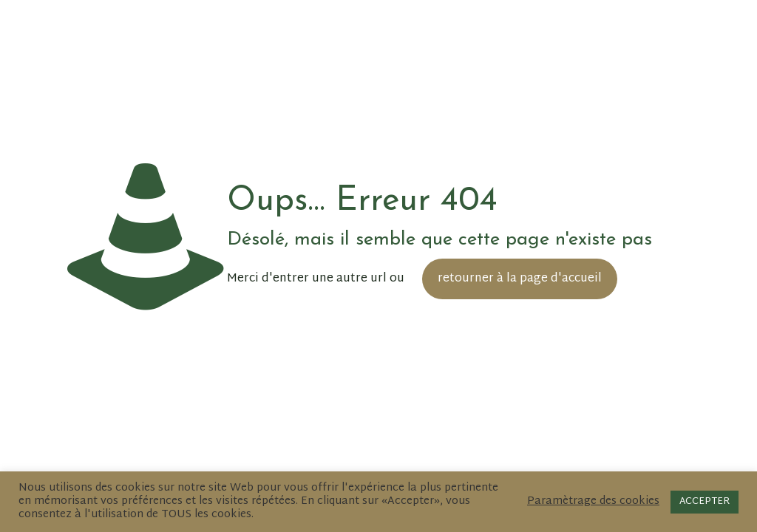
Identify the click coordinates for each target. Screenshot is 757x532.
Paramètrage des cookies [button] (593, 502)
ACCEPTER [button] (705, 502)
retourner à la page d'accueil (520, 279)
